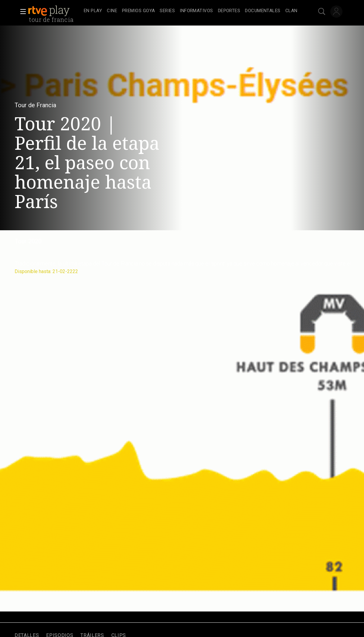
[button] (21, 12)
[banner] (55, 11)
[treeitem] (93, 11)
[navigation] (191, 11)
